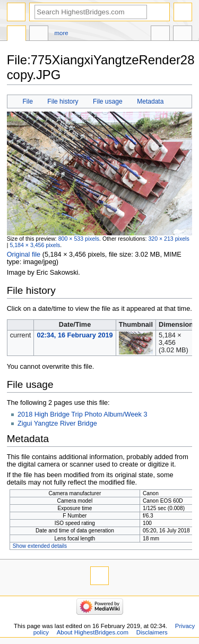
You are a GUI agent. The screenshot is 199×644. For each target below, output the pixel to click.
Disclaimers (152, 632)
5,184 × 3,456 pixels (35, 245)
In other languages (160, 35)
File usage (108, 101)
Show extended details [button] (40, 546)
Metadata (150, 101)
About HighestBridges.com (93, 632)
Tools (183, 35)
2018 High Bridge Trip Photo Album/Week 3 (83, 414)
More (62, 33)
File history (63, 101)
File (27, 101)
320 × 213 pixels (168, 239)
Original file (24, 255)
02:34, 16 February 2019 (75, 335)
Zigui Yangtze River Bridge (57, 423)
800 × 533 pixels (79, 239)
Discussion (39, 35)
